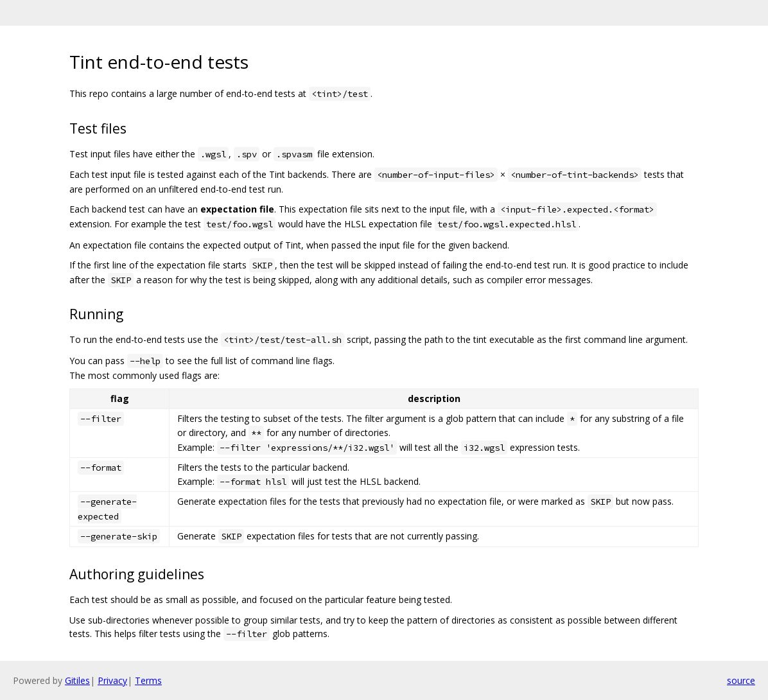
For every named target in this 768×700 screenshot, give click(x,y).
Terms (148, 680)
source (741, 680)
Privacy (112, 680)
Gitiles (77, 680)
